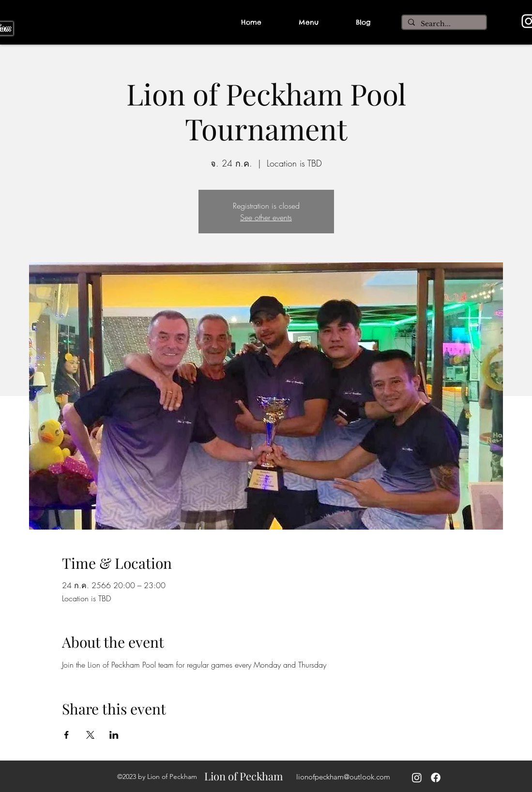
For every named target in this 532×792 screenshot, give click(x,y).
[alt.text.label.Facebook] (436, 777)
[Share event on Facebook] (67, 735)
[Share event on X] (90, 735)
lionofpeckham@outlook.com (343, 777)
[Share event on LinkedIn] (114, 735)
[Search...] (443, 24)
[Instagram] (417, 777)
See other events (266, 217)
